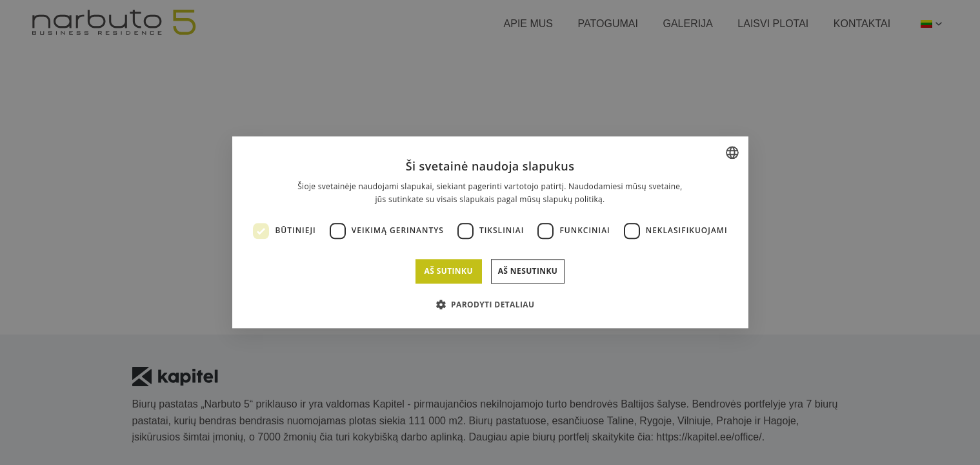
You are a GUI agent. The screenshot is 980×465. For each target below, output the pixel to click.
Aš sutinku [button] (448, 271)
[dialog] (490, 232)
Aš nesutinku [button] (528, 271)
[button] (490, 305)
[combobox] (732, 152)
